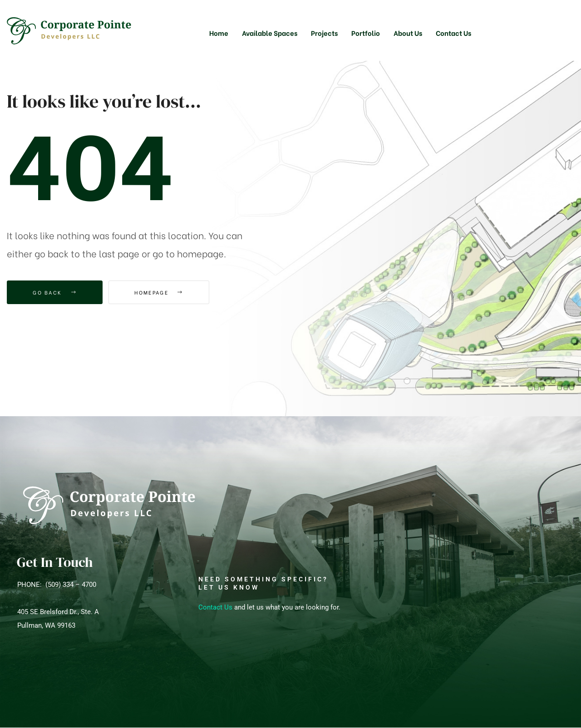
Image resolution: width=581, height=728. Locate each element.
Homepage (159, 292)
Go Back (55, 292)
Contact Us (215, 607)
